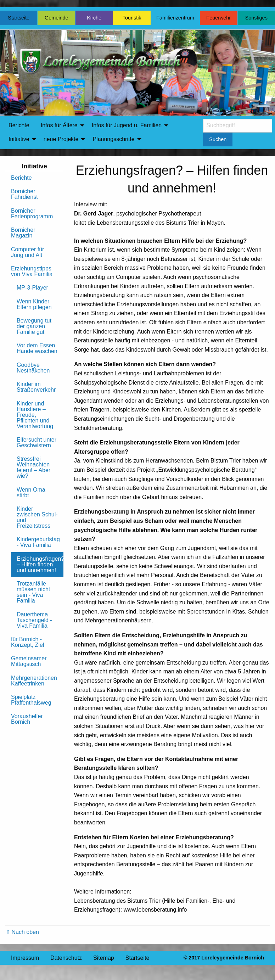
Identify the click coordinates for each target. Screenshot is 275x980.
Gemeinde (56, 18)
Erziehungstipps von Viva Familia (32, 271)
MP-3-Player (32, 288)
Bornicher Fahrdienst (24, 194)
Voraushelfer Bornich (27, 719)
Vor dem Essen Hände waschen (37, 348)
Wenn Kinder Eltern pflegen (34, 304)
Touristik (132, 18)
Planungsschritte (113, 139)
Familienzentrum (175, 18)
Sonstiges (256, 18)
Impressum (25, 958)
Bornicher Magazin (23, 233)
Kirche (94, 18)
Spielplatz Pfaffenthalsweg (31, 700)
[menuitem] (19, 125)
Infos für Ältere (59, 125)
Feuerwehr (218, 18)
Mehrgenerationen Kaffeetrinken (34, 681)
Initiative (19, 139)
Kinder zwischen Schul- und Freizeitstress (37, 517)
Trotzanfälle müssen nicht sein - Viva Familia (33, 592)
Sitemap (104, 958)
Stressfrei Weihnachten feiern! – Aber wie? (33, 467)
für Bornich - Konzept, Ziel (27, 642)
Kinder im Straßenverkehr (36, 387)
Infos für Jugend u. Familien (127, 125)
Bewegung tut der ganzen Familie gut (34, 326)
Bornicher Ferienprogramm (32, 214)
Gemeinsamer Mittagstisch (29, 661)
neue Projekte (61, 139)
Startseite (19, 18)
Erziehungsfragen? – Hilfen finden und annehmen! (40, 564)
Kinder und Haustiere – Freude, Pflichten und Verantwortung (35, 415)
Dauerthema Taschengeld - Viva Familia (34, 620)
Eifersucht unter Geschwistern (37, 443)
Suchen (218, 139)
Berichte (19, 125)
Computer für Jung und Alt (27, 252)
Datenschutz (66, 958)
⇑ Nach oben (22, 932)
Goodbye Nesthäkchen (33, 368)
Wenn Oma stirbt (31, 492)
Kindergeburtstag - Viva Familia (38, 542)
